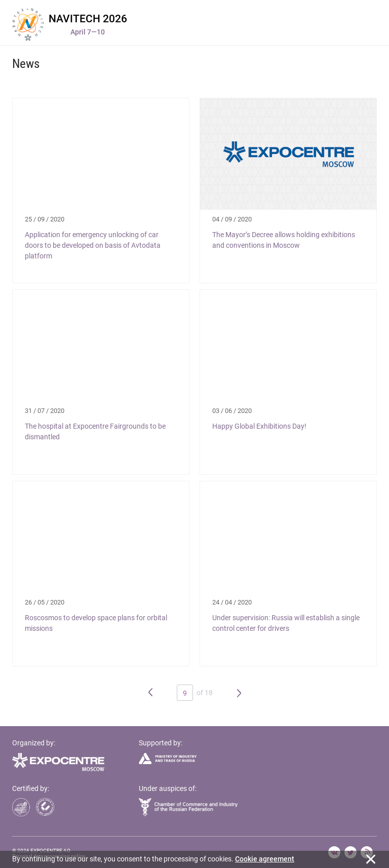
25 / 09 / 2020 (45, 219)
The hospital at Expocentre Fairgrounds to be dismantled (95, 431)
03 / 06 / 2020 (232, 411)
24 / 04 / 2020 (232, 602)
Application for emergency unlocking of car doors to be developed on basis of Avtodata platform (93, 245)
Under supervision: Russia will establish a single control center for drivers (286, 623)
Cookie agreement (265, 859)
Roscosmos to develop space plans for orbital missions (96, 623)
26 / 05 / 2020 (45, 602)
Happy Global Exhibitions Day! (259, 426)
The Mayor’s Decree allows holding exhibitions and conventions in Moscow (284, 240)
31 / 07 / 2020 (45, 411)
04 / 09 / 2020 (232, 219)
